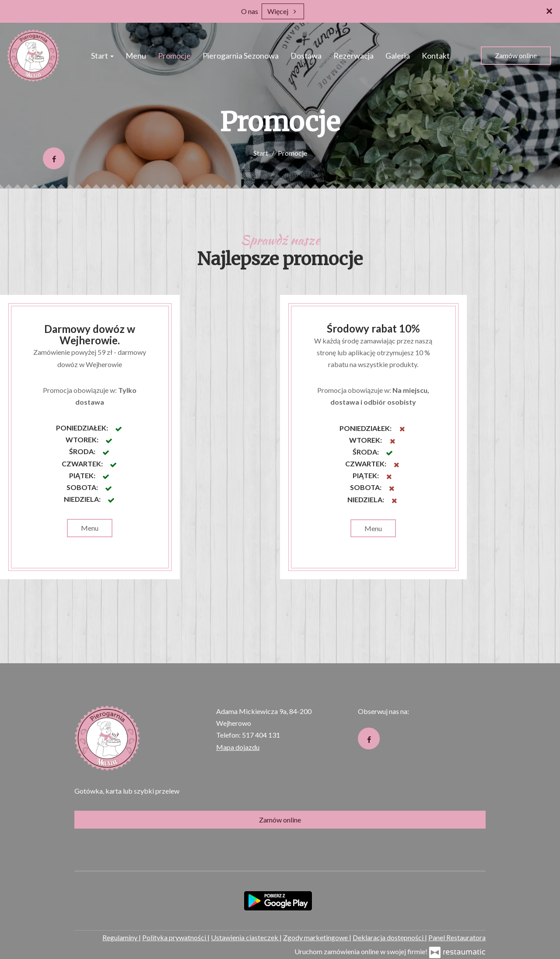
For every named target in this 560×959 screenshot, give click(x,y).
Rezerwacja (353, 56)
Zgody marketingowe (316, 937)
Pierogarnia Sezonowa (241, 56)
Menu (136, 56)
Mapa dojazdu (238, 747)
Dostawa (306, 56)
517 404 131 (261, 735)
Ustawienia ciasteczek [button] (245, 937)
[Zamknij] (549, 11)
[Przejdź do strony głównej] (33, 56)
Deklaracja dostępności (389, 937)
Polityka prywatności (175, 937)
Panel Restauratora (457, 937)
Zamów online (516, 55)
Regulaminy (121, 937)
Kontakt (436, 56)
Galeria (398, 56)
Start (102, 56)
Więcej (283, 11)
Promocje (174, 56)
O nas (250, 11)
